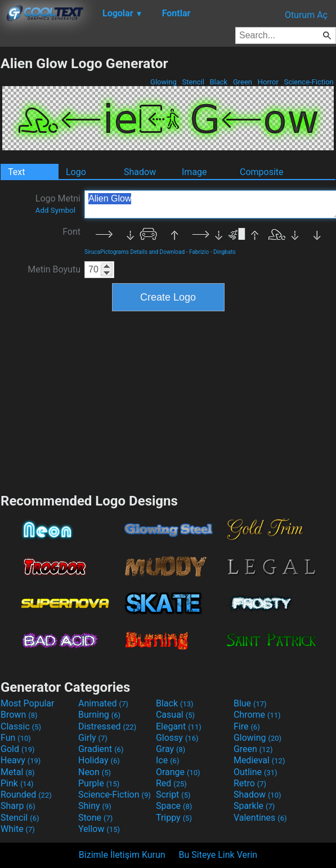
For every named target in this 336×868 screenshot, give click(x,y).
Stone (95, 818)
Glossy (177, 738)
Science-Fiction (309, 82)
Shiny (95, 806)
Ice (167, 760)
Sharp (18, 806)
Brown (19, 715)
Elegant (179, 726)
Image (194, 172)
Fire (247, 726)
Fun (16, 738)
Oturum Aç (306, 15)
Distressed (107, 726)
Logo (76, 172)
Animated (103, 703)
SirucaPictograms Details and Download (135, 252)
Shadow (140, 172)
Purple (99, 783)
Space (174, 806)
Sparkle (254, 806)
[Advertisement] (168, 401)
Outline (256, 772)
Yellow (99, 829)
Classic (21, 726)
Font (71, 232)
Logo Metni (58, 204)
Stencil (193, 82)
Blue (250, 703)
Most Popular (28, 703)
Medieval (259, 760)
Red (171, 783)
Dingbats (225, 252)
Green (243, 82)
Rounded (26, 795)
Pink (17, 783)
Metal (18, 772)
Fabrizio (199, 252)
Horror (268, 82)
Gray (171, 749)
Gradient (101, 749)
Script (173, 795)
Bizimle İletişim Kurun (122, 855)
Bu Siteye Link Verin (218, 855)
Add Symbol (55, 210)
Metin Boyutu (54, 269)
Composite (262, 172)
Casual (175, 715)
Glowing (163, 82)
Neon (95, 772)
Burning (99, 715)
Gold (18, 749)
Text (16, 172)
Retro (250, 783)
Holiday (99, 760)
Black (218, 82)
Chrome (257, 715)
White (18, 829)
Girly (93, 738)
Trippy (174, 818)
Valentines (260, 818)
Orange (178, 772)
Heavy (21, 760)
